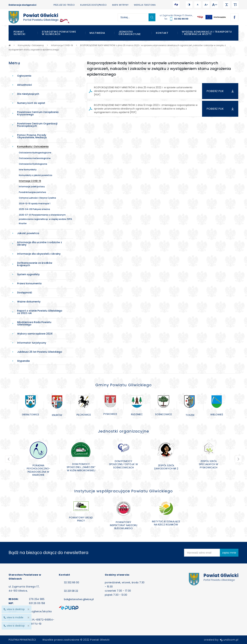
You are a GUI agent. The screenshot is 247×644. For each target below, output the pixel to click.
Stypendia (23, 361)
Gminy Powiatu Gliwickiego (123, 385)
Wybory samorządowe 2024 (35, 334)
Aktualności (24, 85)
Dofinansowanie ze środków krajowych (35, 264)
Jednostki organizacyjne (130, 33)
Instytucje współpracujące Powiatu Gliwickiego (123, 491)
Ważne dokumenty (29, 302)
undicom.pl (229, 640)
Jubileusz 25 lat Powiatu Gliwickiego (40, 352)
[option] (30, 406)
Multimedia (97, 33)
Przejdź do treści (64, 5)
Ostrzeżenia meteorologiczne (35, 158)
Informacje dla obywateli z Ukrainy (39, 254)
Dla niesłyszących (28, 94)
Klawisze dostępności (93, 5)
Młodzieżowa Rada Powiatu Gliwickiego (34, 323)
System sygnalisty (28, 274)
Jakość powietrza (28, 233)
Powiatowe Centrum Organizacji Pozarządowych (37, 125)
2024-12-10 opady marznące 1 (35, 203)
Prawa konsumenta (29, 283)
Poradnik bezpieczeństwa (32, 192)
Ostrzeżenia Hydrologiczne (33, 164)
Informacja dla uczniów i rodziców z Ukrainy (40, 244)
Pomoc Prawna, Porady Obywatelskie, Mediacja (32, 136)
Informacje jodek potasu (32, 187)
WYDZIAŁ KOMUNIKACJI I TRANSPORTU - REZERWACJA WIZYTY (207, 33)
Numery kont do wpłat (31, 103)
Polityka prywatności (22, 640)
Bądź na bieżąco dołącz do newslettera (48, 553)
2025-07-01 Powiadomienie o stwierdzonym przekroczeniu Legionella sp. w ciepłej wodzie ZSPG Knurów (45, 219)
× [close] (28, 626)
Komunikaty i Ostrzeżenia (33, 147)
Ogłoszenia (24, 76)
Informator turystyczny (32, 343)
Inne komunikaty (28, 170)
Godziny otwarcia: (117, 575)
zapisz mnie (229, 553)
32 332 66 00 (181, 19)
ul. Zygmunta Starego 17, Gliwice (176, 15)
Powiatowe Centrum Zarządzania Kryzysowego (38, 113)
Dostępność (25, 293)
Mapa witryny (120, 5)
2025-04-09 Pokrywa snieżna (34, 209)
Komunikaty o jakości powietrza (36, 175)
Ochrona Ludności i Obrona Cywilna (37, 198)
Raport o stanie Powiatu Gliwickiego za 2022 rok (40, 312)
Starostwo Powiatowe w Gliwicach (59, 33)
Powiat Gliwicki (20, 33)
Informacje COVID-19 (30, 181)
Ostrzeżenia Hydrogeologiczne (35, 153)
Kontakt (162, 33)
